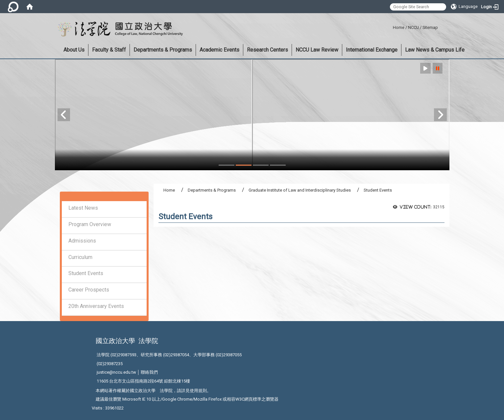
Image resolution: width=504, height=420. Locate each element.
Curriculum (80, 257)
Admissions (82, 241)
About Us (74, 50)
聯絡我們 (149, 372)
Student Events (86, 273)
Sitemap (430, 27)
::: (390, 26)
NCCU (413, 27)
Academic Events (219, 50)
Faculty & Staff (109, 50)
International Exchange (372, 50)
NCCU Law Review (317, 50)
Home (399, 27)
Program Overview (90, 224)
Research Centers (267, 50)
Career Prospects (89, 290)
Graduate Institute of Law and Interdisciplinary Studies (300, 190)
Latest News (83, 208)
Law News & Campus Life (435, 50)
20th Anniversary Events (96, 306)
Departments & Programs (163, 50)
